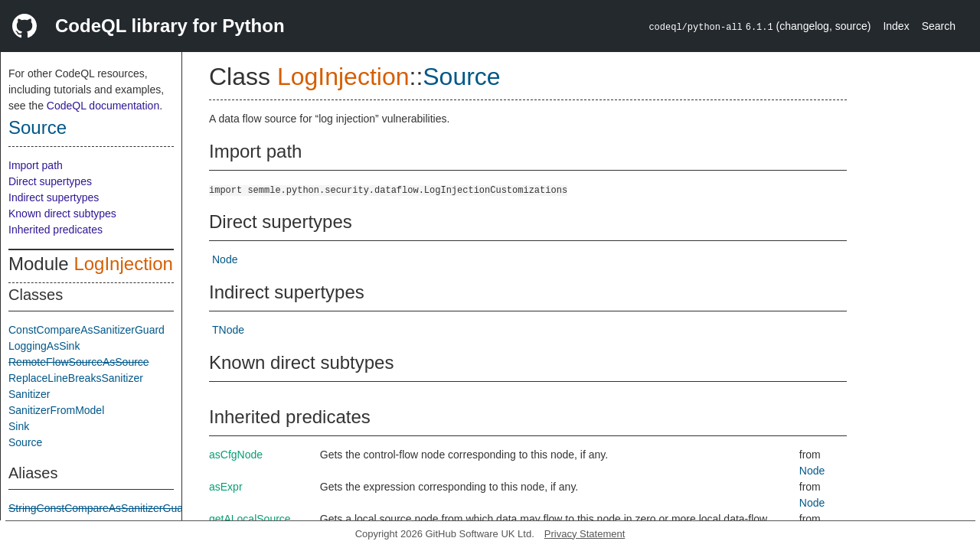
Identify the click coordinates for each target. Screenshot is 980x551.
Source (38, 127)
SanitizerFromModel (56, 410)
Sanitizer (29, 394)
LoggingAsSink (44, 346)
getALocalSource (250, 519)
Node (225, 259)
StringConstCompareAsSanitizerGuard (100, 508)
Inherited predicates (56, 230)
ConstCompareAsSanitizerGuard (87, 330)
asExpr (226, 487)
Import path (36, 165)
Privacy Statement (585, 534)
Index (896, 26)
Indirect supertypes (54, 197)
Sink (19, 426)
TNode (228, 330)
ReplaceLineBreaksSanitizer (76, 378)
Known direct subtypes (62, 214)
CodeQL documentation (103, 106)
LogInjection (123, 264)
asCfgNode (236, 455)
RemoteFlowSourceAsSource (79, 362)
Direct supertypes (50, 181)
